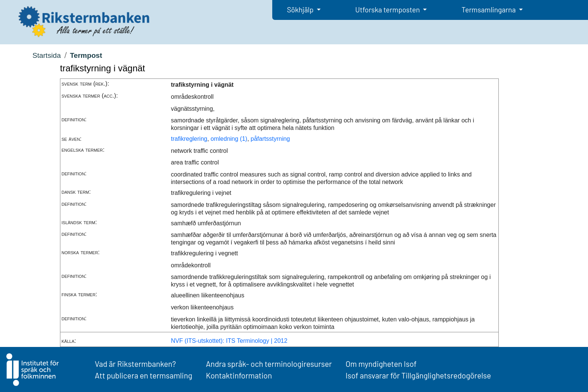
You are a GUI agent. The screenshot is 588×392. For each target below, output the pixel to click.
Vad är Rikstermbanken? (135, 364)
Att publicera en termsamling (144, 375)
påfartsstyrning (270, 139)
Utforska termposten (388, 10)
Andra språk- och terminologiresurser (269, 364)
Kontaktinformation (239, 375)
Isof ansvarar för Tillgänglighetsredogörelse (418, 375)
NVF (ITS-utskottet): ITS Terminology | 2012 (229, 341)
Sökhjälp (301, 10)
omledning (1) (229, 139)
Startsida (46, 55)
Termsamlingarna (489, 10)
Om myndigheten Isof (381, 364)
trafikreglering (189, 139)
